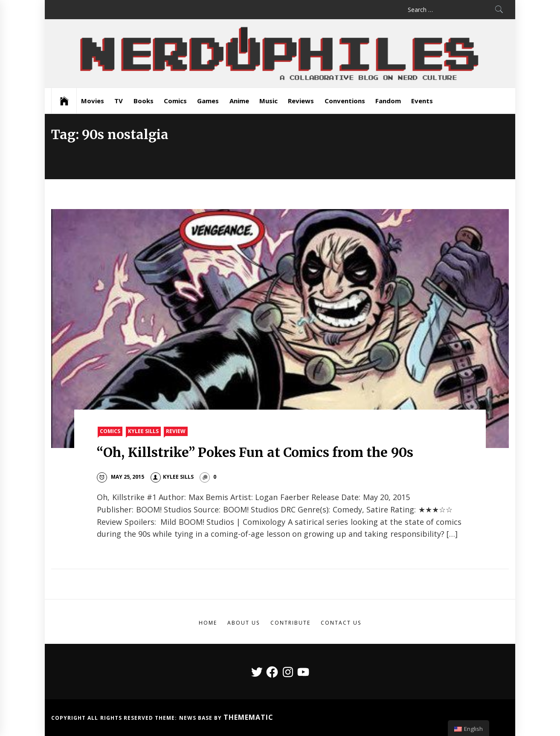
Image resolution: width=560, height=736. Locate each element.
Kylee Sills (143, 431)
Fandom (388, 101)
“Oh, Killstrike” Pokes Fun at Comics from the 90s (255, 452)
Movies (93, 101)
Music (268, 101)
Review (176, 431)
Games (208, 101)
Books (144, 101)
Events (422, 101)
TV (119, 101)
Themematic (248, 717)
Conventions (345, 101)
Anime (239, 101)
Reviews (301, 101)
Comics (175, 101)
